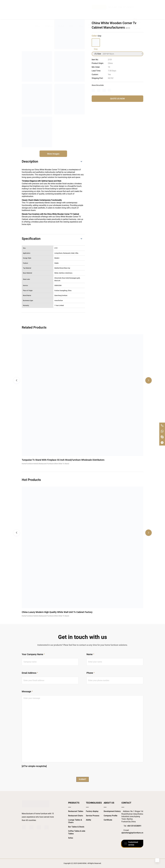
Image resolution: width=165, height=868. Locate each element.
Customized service (131, 844)
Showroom (103, 12)
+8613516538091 (134, 826)
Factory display (92, 811)
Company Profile (111, 816)
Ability (89, 820)
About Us (90, 12)
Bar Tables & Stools (76, 827)
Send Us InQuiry (99, 3)
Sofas (71, 838)
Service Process (93, 816)
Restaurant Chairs (76, 816)
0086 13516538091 (126, 3)
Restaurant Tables (76, 811)
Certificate (108, 820)
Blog (81, 12)
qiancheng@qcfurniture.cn (132, 833)
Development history (112, 811)
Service (61, 12)
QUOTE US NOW (117, 99)
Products (49, 12)
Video (71, 12)
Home (38, 12)
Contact (116, 12)
